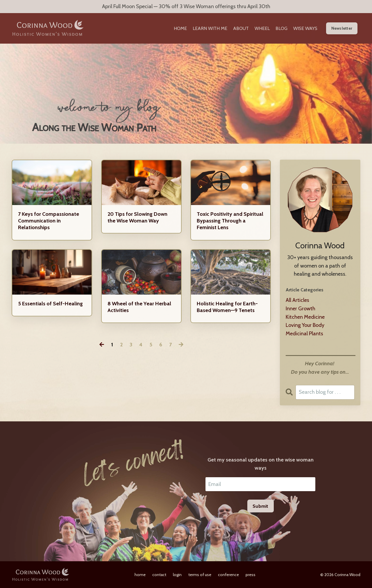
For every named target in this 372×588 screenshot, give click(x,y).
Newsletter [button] (342, 28)
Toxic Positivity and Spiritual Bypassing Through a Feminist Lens (230, 221)
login (177, 575)
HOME (180, 28)
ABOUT (241, 28)
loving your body (305, 325)
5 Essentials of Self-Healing (50, 304)
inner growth (301, 309)
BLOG (281, 28)
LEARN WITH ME (210, 28)
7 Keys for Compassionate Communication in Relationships (49, 221)
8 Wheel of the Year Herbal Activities (139, 307)
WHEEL (262, 28)
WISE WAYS (305, 28)
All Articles (297, 300)
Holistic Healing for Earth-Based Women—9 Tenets (227, 307)
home (140, 575)
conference (228, 575)
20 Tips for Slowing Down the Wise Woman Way (137, 217)
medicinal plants (304, 334)
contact (159, 575)
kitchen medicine (305, 317)
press (251, 575)
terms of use (200, 575)
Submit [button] (261, 506)
